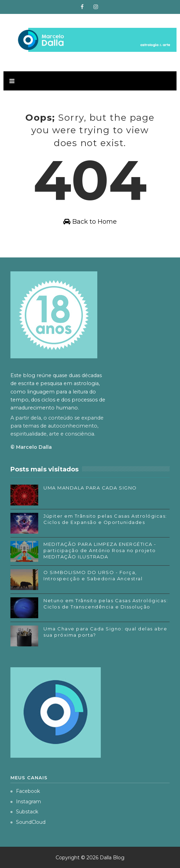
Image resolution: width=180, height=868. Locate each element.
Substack (24, 812)
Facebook (25, 791)
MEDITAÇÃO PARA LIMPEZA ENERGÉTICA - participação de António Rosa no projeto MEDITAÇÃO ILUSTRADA (100, 550)
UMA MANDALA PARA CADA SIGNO (90, 488)
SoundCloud (28, 822)
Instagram (26, 802)
